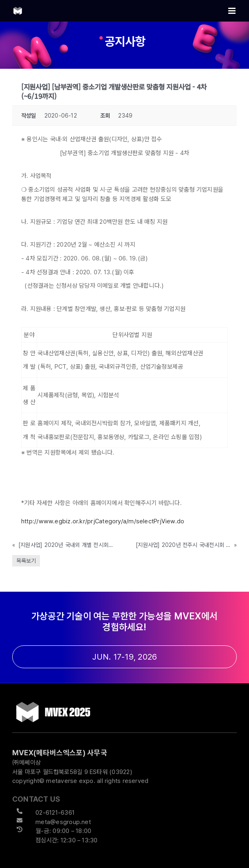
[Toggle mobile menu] (232, 11)
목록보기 (26, 561)
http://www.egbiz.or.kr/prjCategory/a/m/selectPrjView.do (103, 521)
